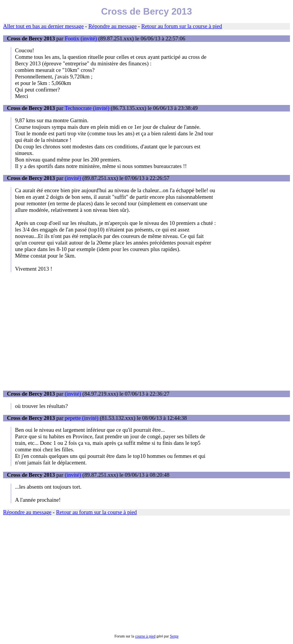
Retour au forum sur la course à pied (182, 26)
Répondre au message (112, 26)
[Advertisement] (146, 331)
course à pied (145, 636)
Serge (174, 636)
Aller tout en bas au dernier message (43, 26)
